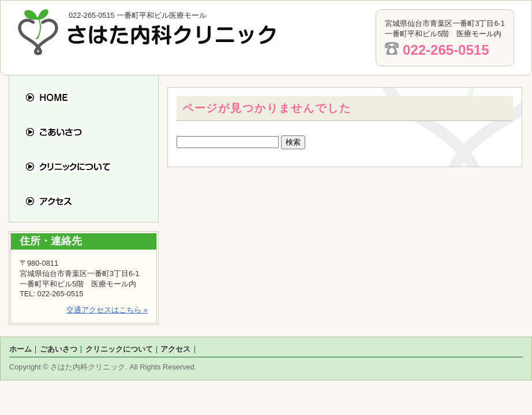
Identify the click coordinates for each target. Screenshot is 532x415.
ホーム (91, 97)
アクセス (91, 201)
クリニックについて (91, 166)
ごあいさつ (91, 132)
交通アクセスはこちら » (107, 310)
